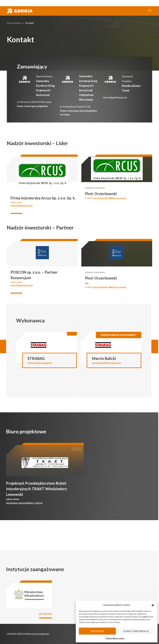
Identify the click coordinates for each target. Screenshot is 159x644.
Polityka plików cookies (115, 638)
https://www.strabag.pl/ (40, 363)
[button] (153, 605)
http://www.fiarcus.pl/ (22, 205)
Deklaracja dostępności (37, 634)
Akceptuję (97, 631)
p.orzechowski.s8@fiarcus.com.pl (109, 198)
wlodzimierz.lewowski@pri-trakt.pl (24, 503)
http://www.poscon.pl (22, 285)
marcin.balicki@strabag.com (106, 363)
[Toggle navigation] (149, 10)
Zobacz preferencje (136, 631)
